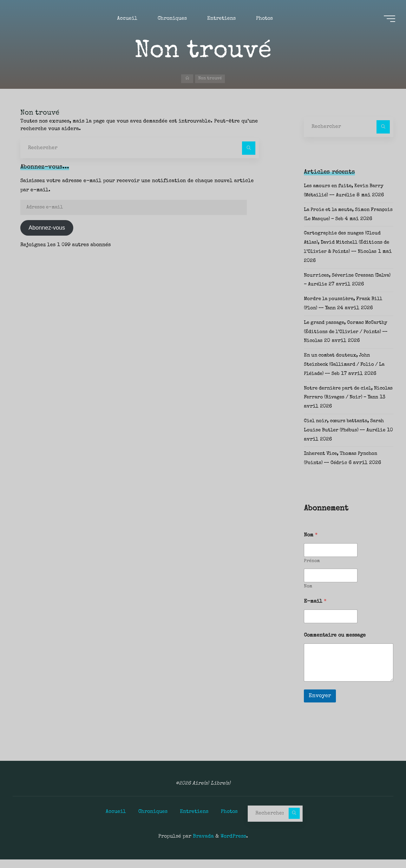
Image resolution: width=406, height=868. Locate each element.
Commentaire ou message (335, 645)
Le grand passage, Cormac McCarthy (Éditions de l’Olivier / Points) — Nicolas (348, 341)
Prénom (312, 570)
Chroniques (153, 820)
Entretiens (194, 820)
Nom (308, 596)
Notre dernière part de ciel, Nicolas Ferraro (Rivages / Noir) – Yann (348, 407)
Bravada (203, 845)
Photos (229, 820)
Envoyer (320, 705)
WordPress (233, 845)
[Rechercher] (249, 148)
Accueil (116, 820)
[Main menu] (388, 19)
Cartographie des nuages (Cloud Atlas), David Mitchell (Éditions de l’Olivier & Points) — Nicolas (347, 252)
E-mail (315, 611)
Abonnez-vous (47, 228)
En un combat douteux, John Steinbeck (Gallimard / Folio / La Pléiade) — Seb (348, 374)
